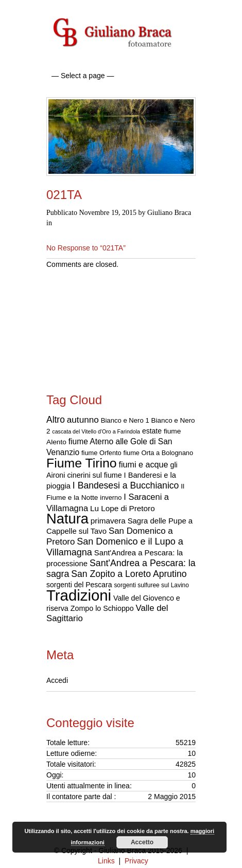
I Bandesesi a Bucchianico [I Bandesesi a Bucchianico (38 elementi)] (126, 485)
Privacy (136, 861)
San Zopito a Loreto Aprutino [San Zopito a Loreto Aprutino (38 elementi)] (129, 574)
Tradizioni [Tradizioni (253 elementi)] (79, 595)
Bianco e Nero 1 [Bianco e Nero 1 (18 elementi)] (125, 420)
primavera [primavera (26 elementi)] (108, 521)
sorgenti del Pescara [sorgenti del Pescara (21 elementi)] (79, 585)
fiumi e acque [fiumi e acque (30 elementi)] (143, 464)
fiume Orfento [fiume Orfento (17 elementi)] (101, 453)
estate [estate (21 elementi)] (152, 431)
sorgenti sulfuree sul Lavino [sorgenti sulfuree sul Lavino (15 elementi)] (151, 585)
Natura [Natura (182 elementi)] (67, 519)
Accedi (57, 680)
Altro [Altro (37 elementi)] (56, 420)
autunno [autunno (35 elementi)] (83, 420)
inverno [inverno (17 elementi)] (111, 498)
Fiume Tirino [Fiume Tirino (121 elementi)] (82, 463)
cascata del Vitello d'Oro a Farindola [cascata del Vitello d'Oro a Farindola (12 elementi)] (96, 431)
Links (106, 861)
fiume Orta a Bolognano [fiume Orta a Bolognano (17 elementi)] (159, 453)
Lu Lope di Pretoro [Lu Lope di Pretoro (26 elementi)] (123, 508)
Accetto (142, 842)
